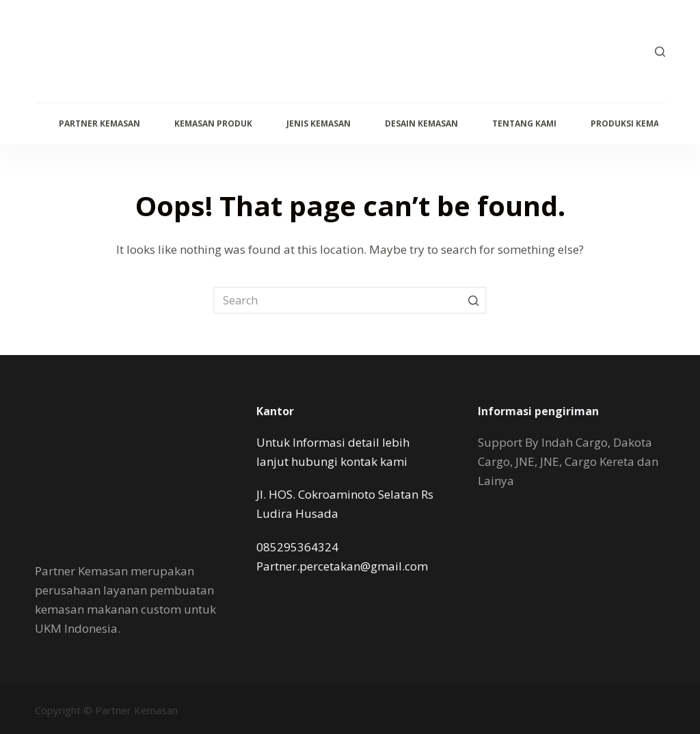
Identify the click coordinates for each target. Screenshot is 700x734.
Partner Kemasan (99, 123)
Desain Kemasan (421, 123)
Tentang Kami (524, 123)
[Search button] (473, 300)
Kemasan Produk (213, 123)
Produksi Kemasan (633, 123)
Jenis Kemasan (319, 123)
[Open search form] (660, 52)
